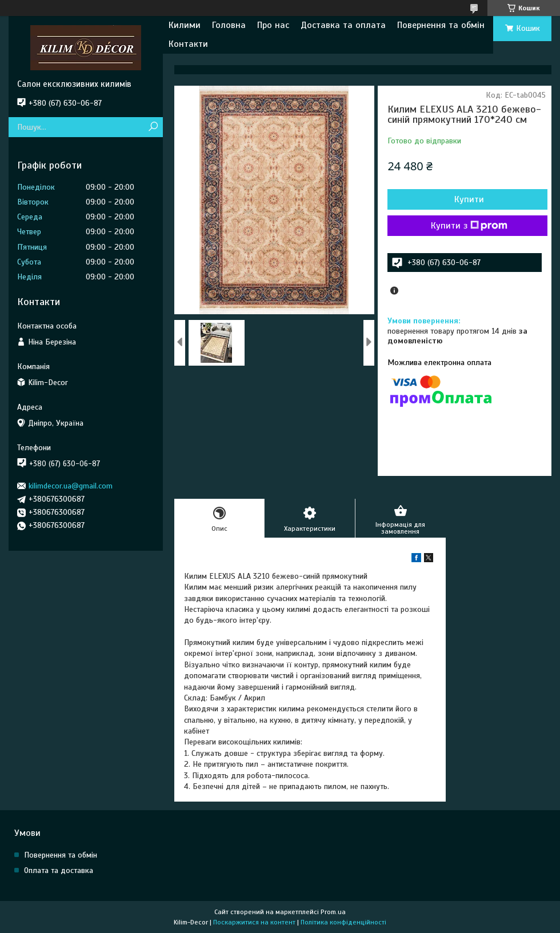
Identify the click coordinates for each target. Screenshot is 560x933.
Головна (229, 25)
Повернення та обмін (441, 25)
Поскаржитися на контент (254, 922)
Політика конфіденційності (343, 922)
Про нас (273, 25)
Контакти (188, 44)
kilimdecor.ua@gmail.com (71, 486)
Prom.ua (333, 912)
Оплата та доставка (59, 870)
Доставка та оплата (343, 25)
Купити (469, 199)
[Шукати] (153, 127)
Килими (185, 25)
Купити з (469, 226)
